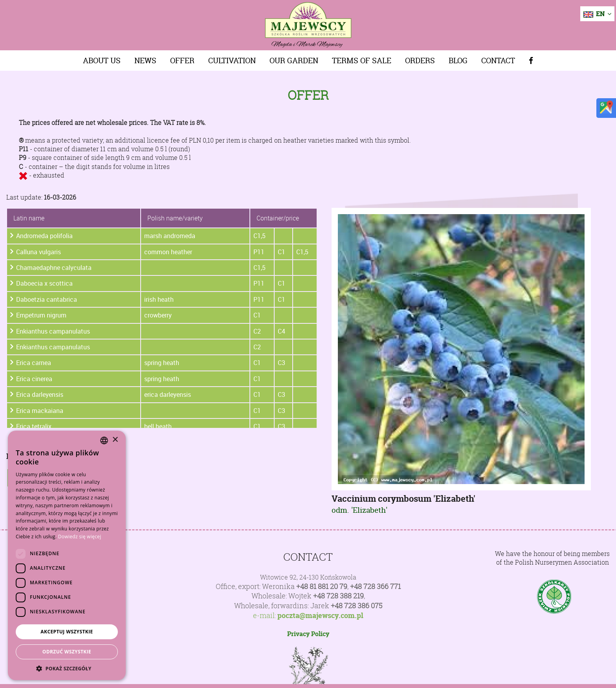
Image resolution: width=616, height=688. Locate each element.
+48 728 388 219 (338, 596)
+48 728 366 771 (375, 586)
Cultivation (232, 61)
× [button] (115, 440)
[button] (67, 668)
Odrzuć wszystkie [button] (67, 652)
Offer (182, 61)
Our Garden (294, 61)
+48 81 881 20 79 (322, 586)
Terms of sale (362, 61)
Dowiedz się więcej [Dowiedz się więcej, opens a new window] (80, 537)
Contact (498, 61)
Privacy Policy (308, 634)
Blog (458, 61)
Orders (420, 61)
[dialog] (67, 555)
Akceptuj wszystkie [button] (67, 632)
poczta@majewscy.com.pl (320, 616)
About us (102, 61)
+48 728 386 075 (357, 606)
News (145, 61)
